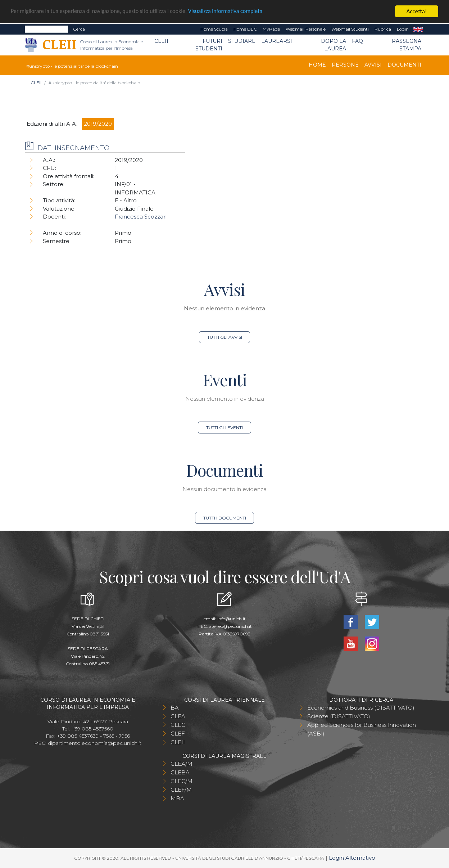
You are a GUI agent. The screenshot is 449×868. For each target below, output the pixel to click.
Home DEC (245, 29)
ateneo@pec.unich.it (230, 626)
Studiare (242, 41)
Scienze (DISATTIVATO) (339, 716)
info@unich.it (232, 619)
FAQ (357, 41)
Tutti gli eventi (224, 428)
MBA (177, 798)
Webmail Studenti (350, 29)
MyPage (271, 29)
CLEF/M (181, 790)
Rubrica (383, 29)
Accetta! (417, 11)
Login (403, 29)
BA (175, 708)
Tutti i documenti (225, 518)
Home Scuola (214, 29)
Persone (345, 65)
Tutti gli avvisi (225, 337)
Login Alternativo (352, 858)
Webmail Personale (306, 29)
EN (418, 29)
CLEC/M (182, 781)
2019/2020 (98, 124)
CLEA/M (182, 764)
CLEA (178, 716)
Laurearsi (277, 41)
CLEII (161, 41)
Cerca (79, 29)
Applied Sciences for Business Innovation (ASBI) (362, 729)
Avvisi (373, 65)
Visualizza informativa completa (237, 12)
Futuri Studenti (209, 45)
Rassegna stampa (407, 45)
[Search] (46, 29)
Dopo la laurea (334, 45)
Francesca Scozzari (141, 217)
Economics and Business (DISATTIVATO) (361, 708)
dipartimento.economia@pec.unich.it (95, 743)
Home (317, 65)
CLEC (178, 725)
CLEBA (180, 772)
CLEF (178, 734)
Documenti (404, 65)
